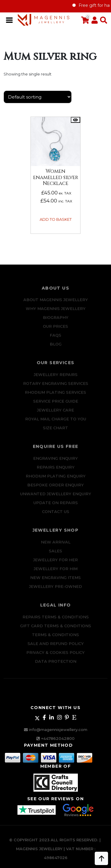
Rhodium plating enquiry (56, 479)
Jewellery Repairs (56, 378)
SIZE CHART (55, 431)
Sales (55, 554)
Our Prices (55, 330)
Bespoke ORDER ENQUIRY (55, 488)
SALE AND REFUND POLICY (56, 647)
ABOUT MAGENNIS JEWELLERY (56, 303)
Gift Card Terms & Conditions (56, 629)
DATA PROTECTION (56, 664)
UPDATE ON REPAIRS (56, 506)
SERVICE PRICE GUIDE (56, 404)
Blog (56, 347)
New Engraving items (55, 581)
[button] (102, 20)
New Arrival (56, 545)
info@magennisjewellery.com (58, 729)
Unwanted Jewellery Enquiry (56, 497)
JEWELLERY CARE (55, 413)
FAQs (55, 339)
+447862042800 (58, 738)
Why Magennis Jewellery (56, 312)
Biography (56, 321)
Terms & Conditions (55, 638)
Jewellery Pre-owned (55, 590)
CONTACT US (56, 515)
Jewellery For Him (56, 572)
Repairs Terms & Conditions (56, 620)
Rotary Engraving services (56, 387)
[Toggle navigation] (10, 20)
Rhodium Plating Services (55, 395)
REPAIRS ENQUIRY (56, 470)
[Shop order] (38, 97)
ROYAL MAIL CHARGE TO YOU (56, 422)
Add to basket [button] (56, 219)
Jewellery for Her (55, 563)
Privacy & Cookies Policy (55, 656)
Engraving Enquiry (55, 461)
